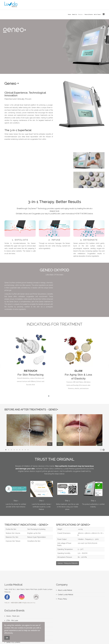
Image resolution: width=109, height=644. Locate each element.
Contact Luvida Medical (65, 595)
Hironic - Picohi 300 (13, 616)
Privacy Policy (62, 599)
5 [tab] (17, 450)
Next (103, 450)
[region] (54, 366)
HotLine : (13, 603)
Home (69, 14)
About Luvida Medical (65, 590)
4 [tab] (14, 450)
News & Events (89, 14)
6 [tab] (20, 450)
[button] (49, 396)
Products (80, 14)
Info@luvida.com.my (29, 603)
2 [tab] (9, 450)
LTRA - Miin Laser (12, 620)
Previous (101, 450)
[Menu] (104, 14)
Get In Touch (97, 14)
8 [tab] (25, 450)
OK (7, 638)
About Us (75, 14)
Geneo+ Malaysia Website (68, 563)
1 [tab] (6, 450)
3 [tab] (11, 450)
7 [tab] (22, 450)
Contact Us (10, 64)
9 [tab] (28, 450)
